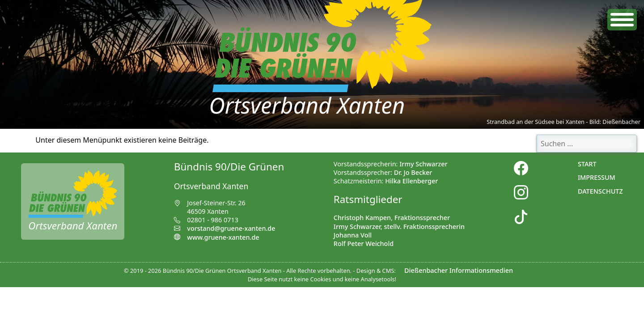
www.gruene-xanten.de (217, 237)
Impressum (597, 177)
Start (587, 164)
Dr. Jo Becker (413, 172)
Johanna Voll (353, 235)
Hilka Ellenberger (411, 181)
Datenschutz (600, 191)
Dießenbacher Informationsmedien (459, 270)
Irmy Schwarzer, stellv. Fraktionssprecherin (399, 227)
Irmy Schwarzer (423, 164)
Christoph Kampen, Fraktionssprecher (392, 218)
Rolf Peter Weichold (364, 244)
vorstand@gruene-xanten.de (231, 228)
